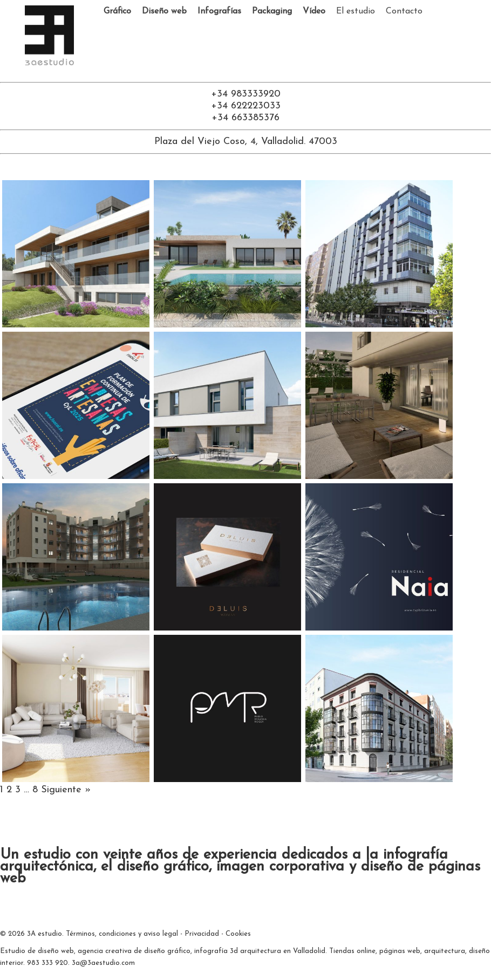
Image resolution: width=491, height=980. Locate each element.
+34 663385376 (245, 118)
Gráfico (117, 11)
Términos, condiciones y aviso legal (122, 934)
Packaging (272, 11)
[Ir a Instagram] (258, 71)
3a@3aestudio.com (103, 963)
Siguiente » (66, 790)
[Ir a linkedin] (250, 71)
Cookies (238, 934)
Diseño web (164, 11)
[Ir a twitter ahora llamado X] (233, 71)
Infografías (219, 11)
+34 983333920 (246, 94)
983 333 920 (47, 963)
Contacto (404, 11)
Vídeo (314, 11)
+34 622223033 (246, 106)
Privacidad (202, 934)
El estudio (356, 11)
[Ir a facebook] (241, 71)
